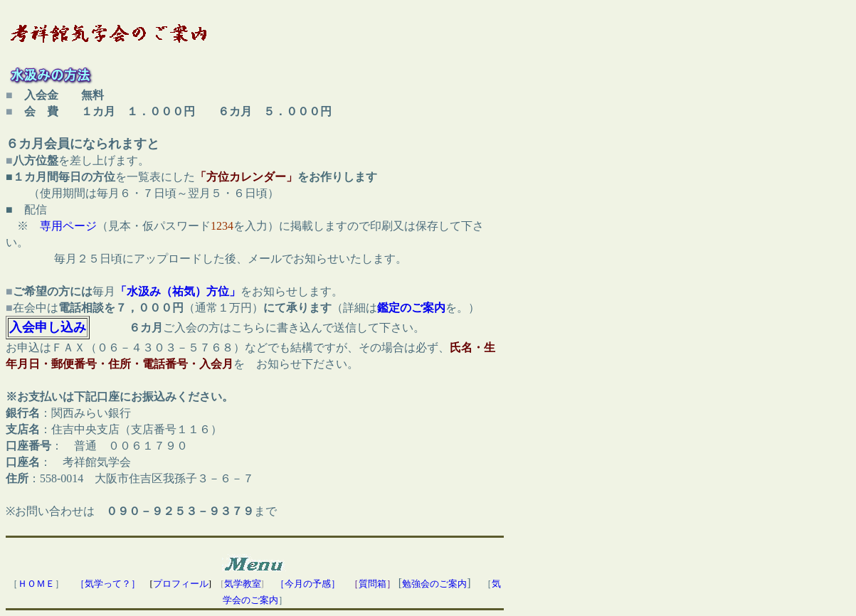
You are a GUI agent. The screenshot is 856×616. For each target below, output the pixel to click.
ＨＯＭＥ (36, 584)
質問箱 (372, 584)
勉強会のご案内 (434, 584)
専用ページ (68, 226)
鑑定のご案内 (411, 308)
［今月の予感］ (308, 584)
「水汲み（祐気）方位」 (178, 291)
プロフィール (181, 584)
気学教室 (243, 584)
